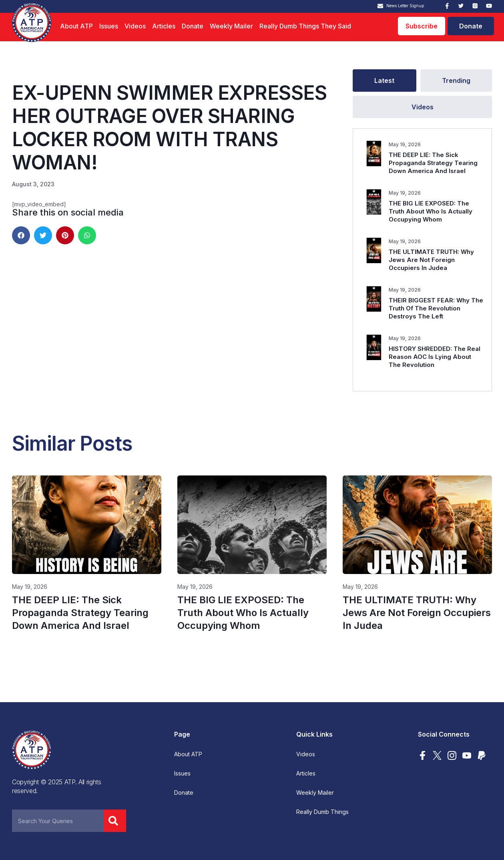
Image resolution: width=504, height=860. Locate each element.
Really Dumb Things (322, 812)
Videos (135, 26)
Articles (164, 26)
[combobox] (58, 821)
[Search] (115, 821)
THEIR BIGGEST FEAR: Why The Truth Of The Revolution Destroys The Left (436, 308)
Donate (193, 26)
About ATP (76, 26)
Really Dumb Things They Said (305, 26)
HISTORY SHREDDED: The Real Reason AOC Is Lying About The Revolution (435, 357)
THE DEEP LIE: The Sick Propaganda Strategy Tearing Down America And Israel (433, 163)
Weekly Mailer (231, 26)
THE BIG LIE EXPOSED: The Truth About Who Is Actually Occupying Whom (431, 211)
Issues (109, 26)
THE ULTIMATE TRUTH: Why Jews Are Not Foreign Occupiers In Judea (431, 260)
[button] (21, 235)
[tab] (384, 81)
